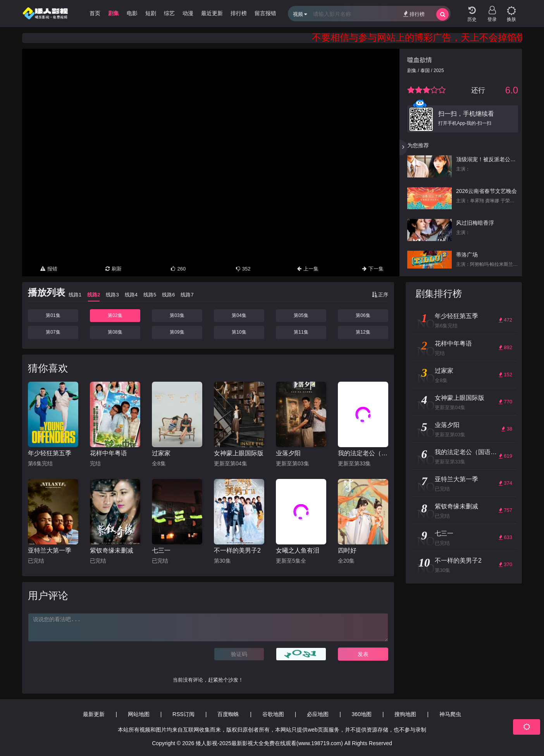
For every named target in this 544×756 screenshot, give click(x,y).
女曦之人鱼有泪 (298, 550)
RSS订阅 (183, 714)
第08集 (115, 332)
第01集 (53, 315)
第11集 (301, 332)
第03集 (177, 315)
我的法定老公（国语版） (363, 453)
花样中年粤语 (108, 453)
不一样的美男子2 (237, 550)
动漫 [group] (188, 13)
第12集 (363, 332)
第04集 (239, 315)
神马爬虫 (450, 714)
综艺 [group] (169, 13)
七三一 (161, 550)
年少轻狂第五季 (50, 453)
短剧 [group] (151, 13)
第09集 (177, 332)
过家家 (161, 453)
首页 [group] (95, 13)
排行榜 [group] (239, 13)
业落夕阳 (288, 453)
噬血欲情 (420, 60)
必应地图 (318, 714)
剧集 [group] (114, 13)
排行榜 (414, 14)
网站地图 (139, 714)
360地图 (362, 714)
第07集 (53, 332)
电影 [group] (132, 13)
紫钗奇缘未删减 (112, 550)
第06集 (363, 315)
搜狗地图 (405, 714)
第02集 (115, 315)
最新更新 (94, 714)
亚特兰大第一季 (50, 550)
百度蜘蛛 (228, 714)
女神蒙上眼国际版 (239, 453)
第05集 (301, 315)
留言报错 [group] (265, 13)
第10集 (239, 332)
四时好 (347, 550)
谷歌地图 (273, 714)
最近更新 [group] (212, 13)
